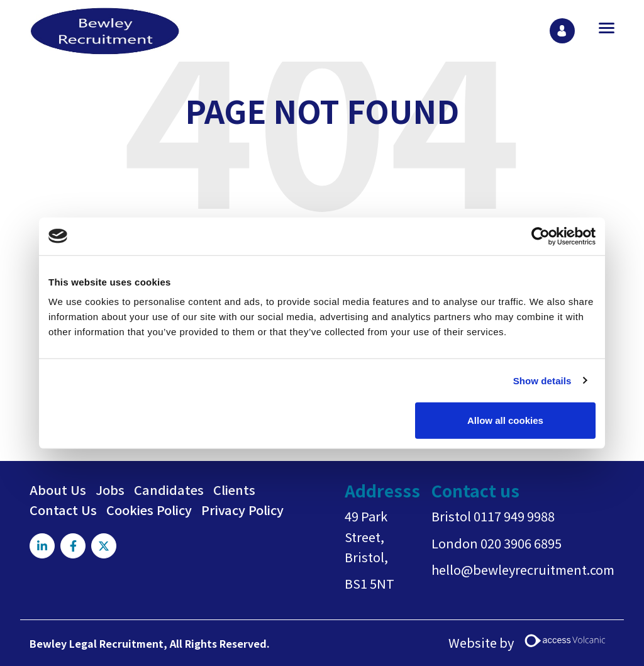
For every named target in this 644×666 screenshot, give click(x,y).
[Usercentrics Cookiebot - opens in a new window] (541, 236)
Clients (234, 490)
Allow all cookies (505, 420)
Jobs (110, 490)
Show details (542, 380)
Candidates (169, 490)
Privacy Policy (242, 510)
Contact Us (63, 510)
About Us (58, 490)
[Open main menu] (602, 28)
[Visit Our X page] (104, 546)
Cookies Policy (149, 510)
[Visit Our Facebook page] (73, 546)
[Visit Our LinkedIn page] (42, 546)
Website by (531, 643)
